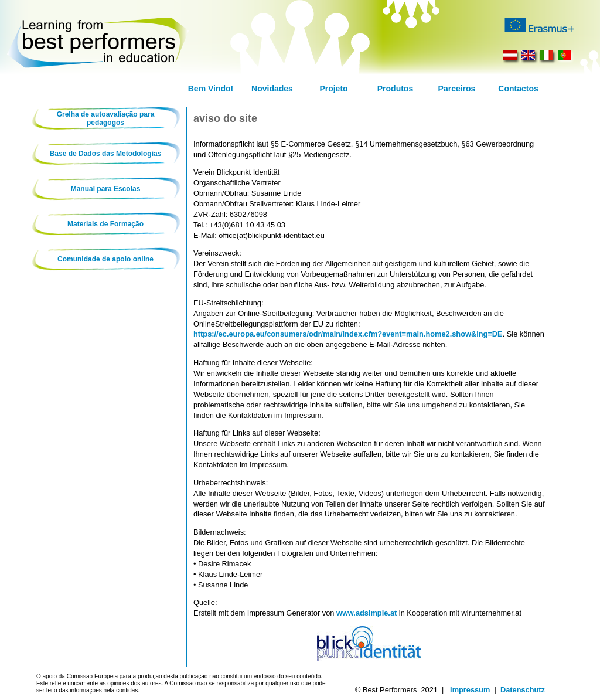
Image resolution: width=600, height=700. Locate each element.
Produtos (395, 89)
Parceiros (457, 89)
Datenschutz (523, 690)
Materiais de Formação (105, 224)
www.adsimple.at (367, 613)
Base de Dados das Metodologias (106, 154)
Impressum (470, 690)
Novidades (272, 89)
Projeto (333, 89)
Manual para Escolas (106, 189)
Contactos (518, 89)
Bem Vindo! (211, 89)
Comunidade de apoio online (105, 259)
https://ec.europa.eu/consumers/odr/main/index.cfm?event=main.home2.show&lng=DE (348, 334)
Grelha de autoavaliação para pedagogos (106, 118)
